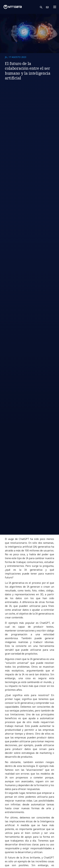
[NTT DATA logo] (13, 7)
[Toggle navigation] (56, 7)
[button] (43, 7)
